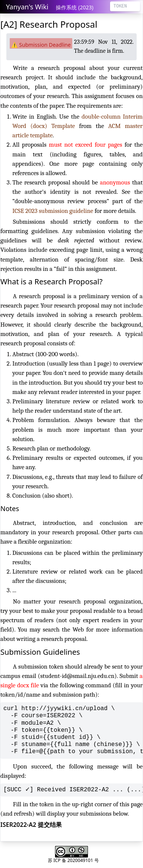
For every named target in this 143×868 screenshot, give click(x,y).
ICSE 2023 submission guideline (53, 211)
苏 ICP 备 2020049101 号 (73, 860)
